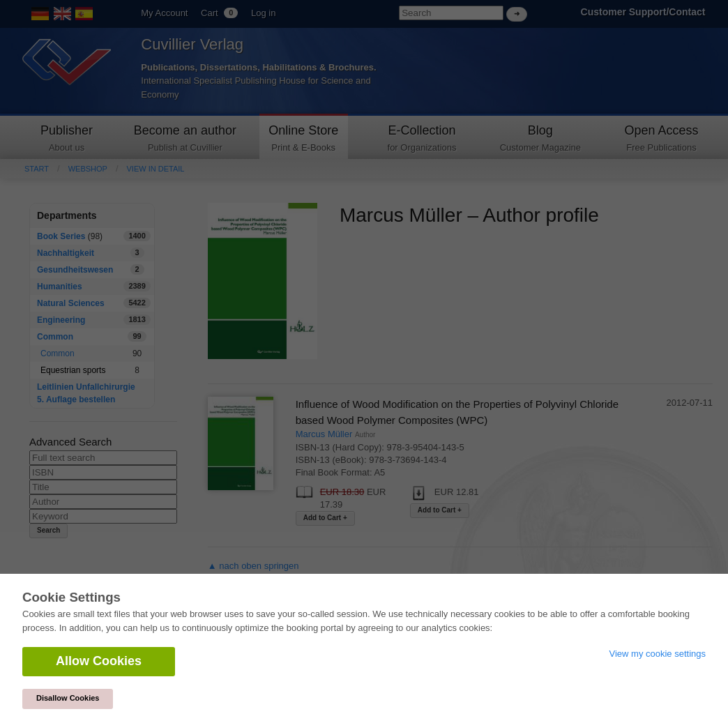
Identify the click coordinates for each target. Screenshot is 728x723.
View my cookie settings (658, 654)
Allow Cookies (99, 661)
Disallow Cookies (68, 698)
